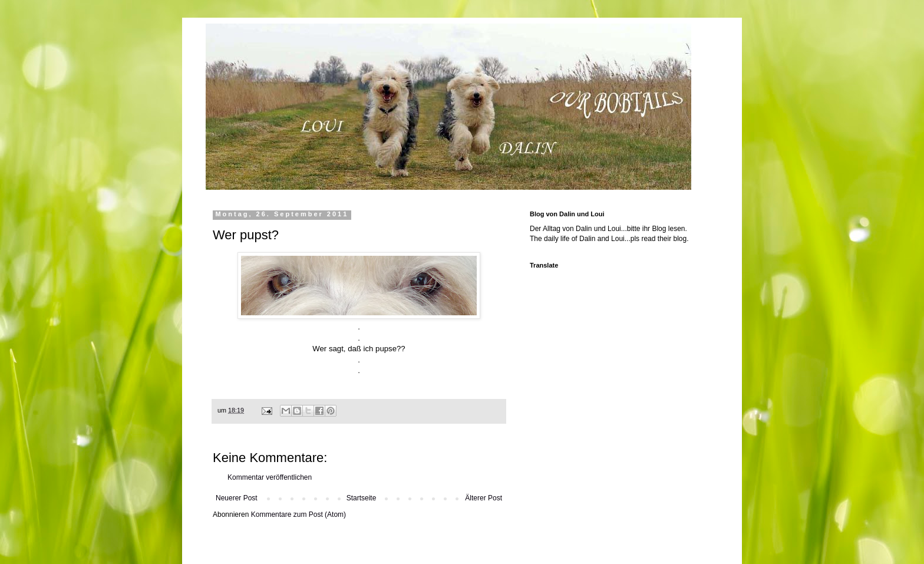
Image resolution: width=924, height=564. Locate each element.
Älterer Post (484, 498)
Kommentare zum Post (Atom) (298, 514)
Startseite (362, 498)
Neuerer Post (237, 498)
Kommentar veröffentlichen (270, 477)
